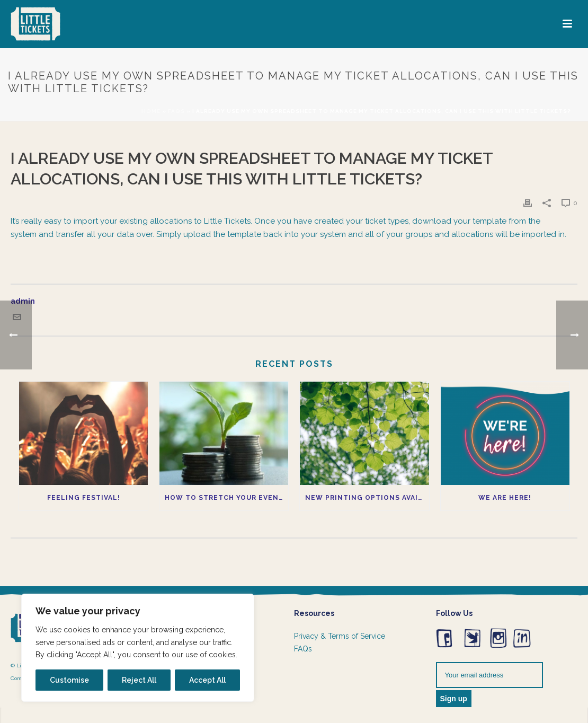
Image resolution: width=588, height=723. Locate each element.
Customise (69, 680)
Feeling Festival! (84, 498)
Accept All (207, 680)
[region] (138, 648)
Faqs (176, 111)
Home (151, 111)
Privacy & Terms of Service (340, 636)
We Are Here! (505, 498)
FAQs (303, 649)
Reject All (139, 680)
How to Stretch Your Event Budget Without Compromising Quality (226, 498)
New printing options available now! (367, 498)
